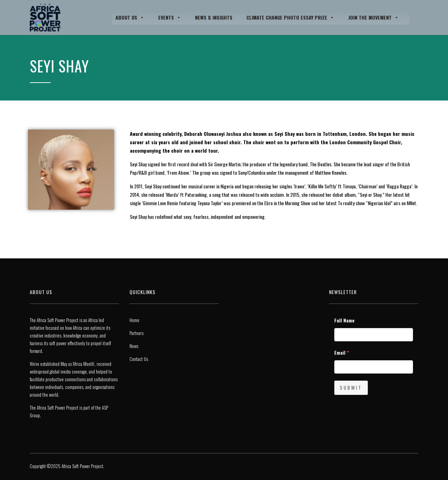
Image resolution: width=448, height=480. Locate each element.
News (134, 346)
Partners (136, 333)
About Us (130, 18)
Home (134, 320)
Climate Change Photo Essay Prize (290, 18)
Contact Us (139, 359)
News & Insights (214, 17)
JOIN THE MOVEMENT (373, 18)
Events (170, 18)
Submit (351, 388)
